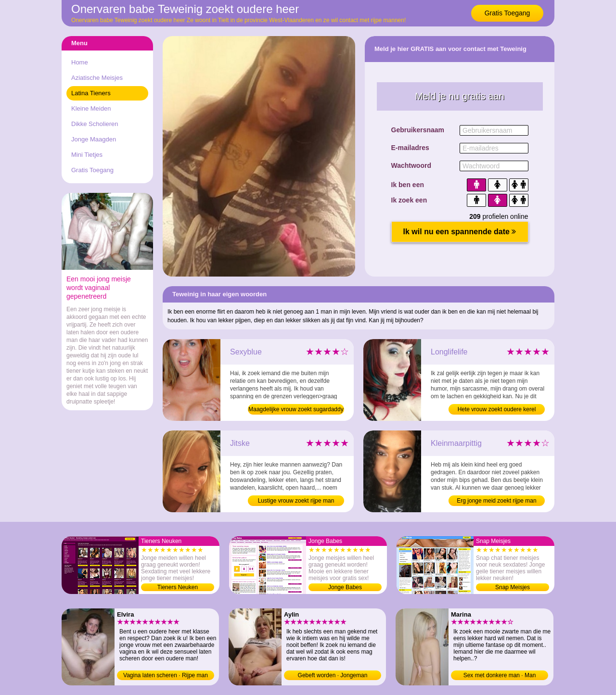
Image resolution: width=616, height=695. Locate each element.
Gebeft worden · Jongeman (333, 675)
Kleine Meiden (91, 108)
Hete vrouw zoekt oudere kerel (497, 409)
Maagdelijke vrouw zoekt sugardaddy (296, 409)
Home (80, 62)
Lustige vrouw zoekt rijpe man (296, 501)
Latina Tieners (91, 93)
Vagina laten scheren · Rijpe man (166, 675)
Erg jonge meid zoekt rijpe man (496, 501)
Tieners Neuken (178, 587)
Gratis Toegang (507, 13)
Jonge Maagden (94, 139)
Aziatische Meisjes (97, 78)
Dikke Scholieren (95, 124)
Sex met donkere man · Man (500, 675)
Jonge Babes (345, 587)
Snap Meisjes (513, 587)
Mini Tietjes (87, 155)
